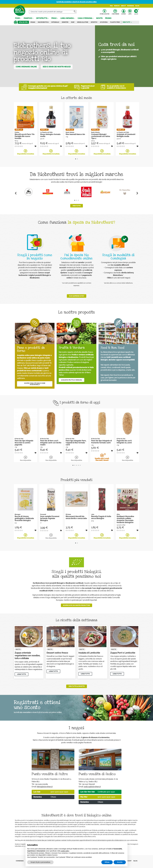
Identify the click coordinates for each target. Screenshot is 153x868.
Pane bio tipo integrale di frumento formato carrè (101, 442)
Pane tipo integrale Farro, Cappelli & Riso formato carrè (76, 443)
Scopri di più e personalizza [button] (40, 862)
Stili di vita (23, 22)
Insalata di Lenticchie (89, 653)
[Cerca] (53, 12)
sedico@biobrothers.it (92, 787)
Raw (73, 22)
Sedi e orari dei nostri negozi (57, 67)
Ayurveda (104, 22)
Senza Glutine (83, 22)
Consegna (20, 861)
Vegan (33, 22)
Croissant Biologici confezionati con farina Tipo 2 (101, 136)
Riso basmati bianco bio (75, 134)
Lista (130, 12)
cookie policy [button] (65, 851)
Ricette (18, 649)
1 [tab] (76, 159)
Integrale (55, 22)
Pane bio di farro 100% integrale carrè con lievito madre (51, 443)
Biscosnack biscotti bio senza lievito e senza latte (76, 517)
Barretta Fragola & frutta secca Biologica (101, 517)
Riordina (131, 6)
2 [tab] (77, 159)
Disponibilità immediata (26, 152)
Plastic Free (115, 22)
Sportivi (94, 22)
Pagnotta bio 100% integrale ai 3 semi (124, 442)
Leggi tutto (22, 674)
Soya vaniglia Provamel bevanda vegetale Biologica (50, 518)
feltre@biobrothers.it (45, 787)
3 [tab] (78, 200)
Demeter (65, 22)
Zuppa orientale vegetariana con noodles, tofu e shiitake (27, 656)
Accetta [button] (120, 862)
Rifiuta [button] (107, 862)
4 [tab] (78, 465)
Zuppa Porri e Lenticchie (123, 653)
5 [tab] (80, 465)
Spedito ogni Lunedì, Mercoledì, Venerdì (102, 457)
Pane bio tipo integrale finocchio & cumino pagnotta (24, 443)
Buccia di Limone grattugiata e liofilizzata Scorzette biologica (24, 518)
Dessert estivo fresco (57, 653)
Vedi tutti (127, 22)
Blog (137, 6)
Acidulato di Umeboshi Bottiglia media (126, 135)
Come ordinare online (26, 67)
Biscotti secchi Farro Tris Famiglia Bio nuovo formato (25, 136)
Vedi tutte (77, 206)
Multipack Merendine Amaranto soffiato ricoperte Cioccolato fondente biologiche (125, 519)
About (123, 6)
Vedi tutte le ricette (77, 686)
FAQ (111, 6)
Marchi (117, 6)
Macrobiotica (43, 22)
